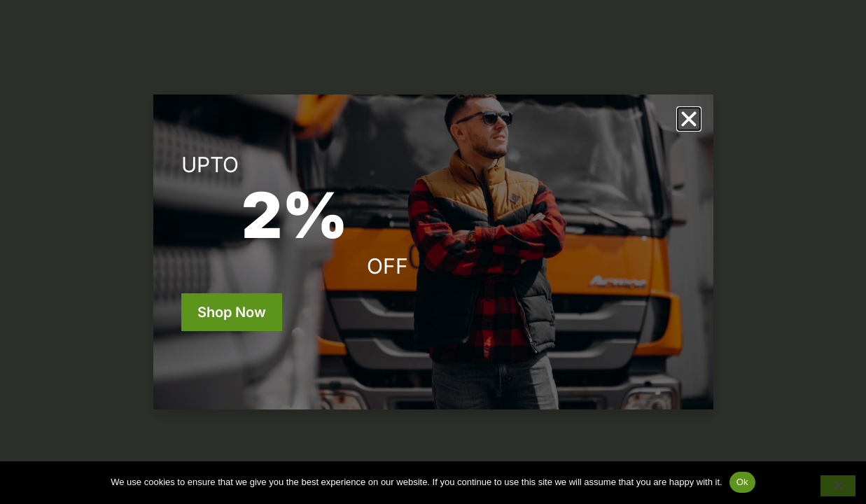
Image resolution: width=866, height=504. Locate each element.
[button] (689, 119)
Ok (742, 482)
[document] (433, 252)
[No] (838, 486)
